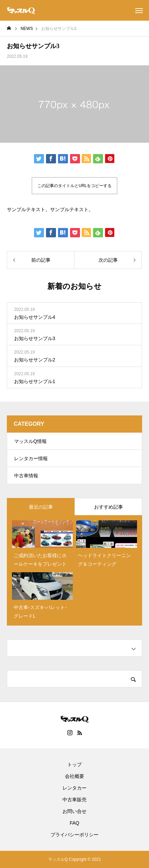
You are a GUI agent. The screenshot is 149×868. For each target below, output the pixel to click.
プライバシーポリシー (74, 835)
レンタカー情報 (31, 458)
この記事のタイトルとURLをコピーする (74, 186)
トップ (74, 764)
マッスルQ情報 (30, 441)
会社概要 (74, 776)
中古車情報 (26, 476)
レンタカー (74, 788)
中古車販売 (74, 800)
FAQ (74, 823)
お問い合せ (74, 811)
